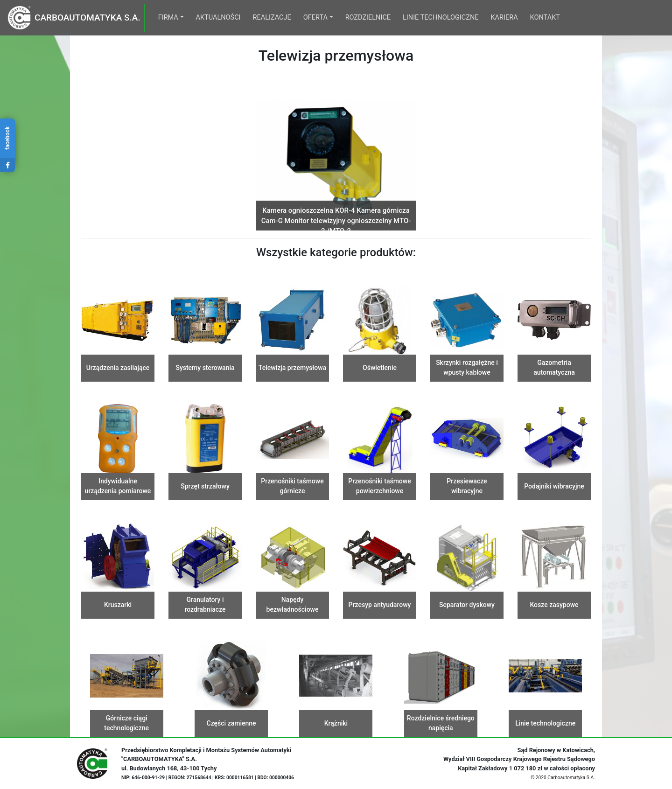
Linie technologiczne (441, 17)
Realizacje (272, 17)
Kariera (504, 17)
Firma (168, 17)
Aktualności (218, 17)
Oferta (315, 17)
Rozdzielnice (368, 17)
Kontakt (545, 17)
